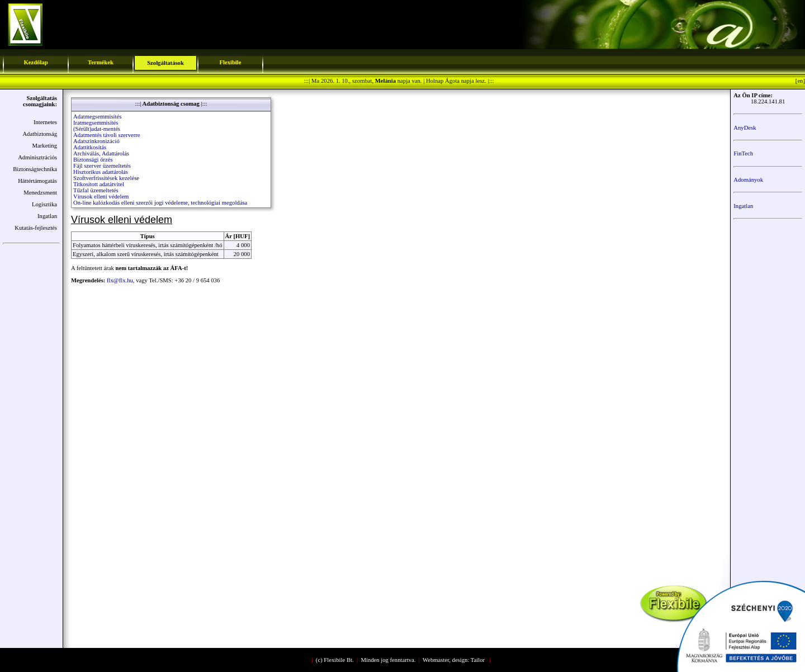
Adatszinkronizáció (96, 141)
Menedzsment (40, 193)
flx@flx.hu (120, 280)
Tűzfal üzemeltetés (96, 190)
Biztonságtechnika (35, 169)
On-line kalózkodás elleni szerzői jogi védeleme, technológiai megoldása (160, 203)
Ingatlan (47, 216)
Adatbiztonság (40, 134)
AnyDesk (745, 128)
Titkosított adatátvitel (99, 184)
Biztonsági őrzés (93, 160)
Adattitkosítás (90, 147)
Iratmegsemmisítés (96, 123)
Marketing (45, 146)
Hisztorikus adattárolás (101, 172)
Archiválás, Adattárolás (101, 153)
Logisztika (44, 204)
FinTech (743, 153)
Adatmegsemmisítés (97, 117)
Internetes (45, 122)
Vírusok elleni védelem (101, 197)
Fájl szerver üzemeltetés (102, 166)
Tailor (478, 660)
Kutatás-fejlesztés (36, 228)
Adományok (748, 180)
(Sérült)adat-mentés (97, 129)
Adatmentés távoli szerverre (107, 135)
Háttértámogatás (37, 181)
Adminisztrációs (37, 157)
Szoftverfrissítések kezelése (106, 178)
